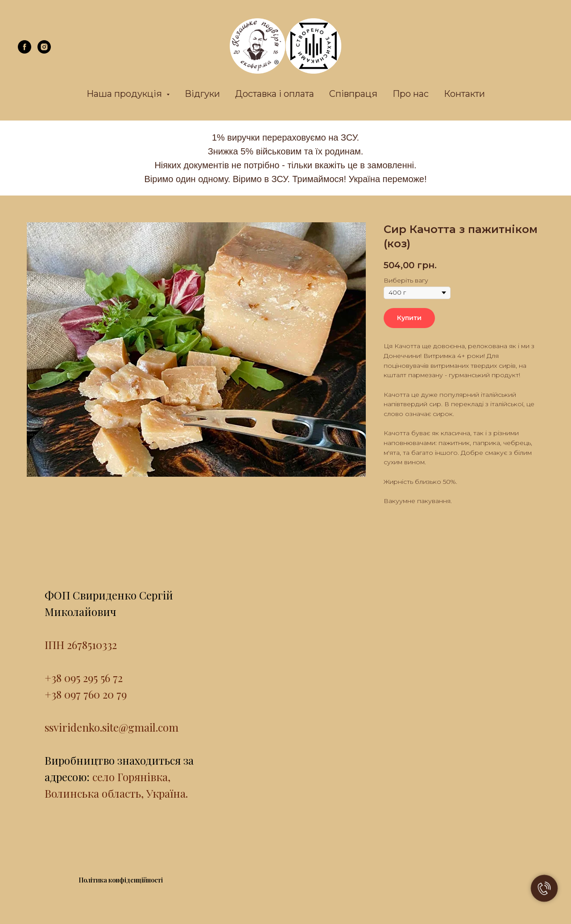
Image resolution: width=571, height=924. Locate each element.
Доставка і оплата (275, 94)
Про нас (411, 94)
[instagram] (44, 51)
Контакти (464, 94)
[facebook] (25, 51)
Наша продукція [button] (125, 94)
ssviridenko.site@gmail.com (112, 727)
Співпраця (353, 94)
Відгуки (202, 94)
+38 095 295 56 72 (84, 678)
